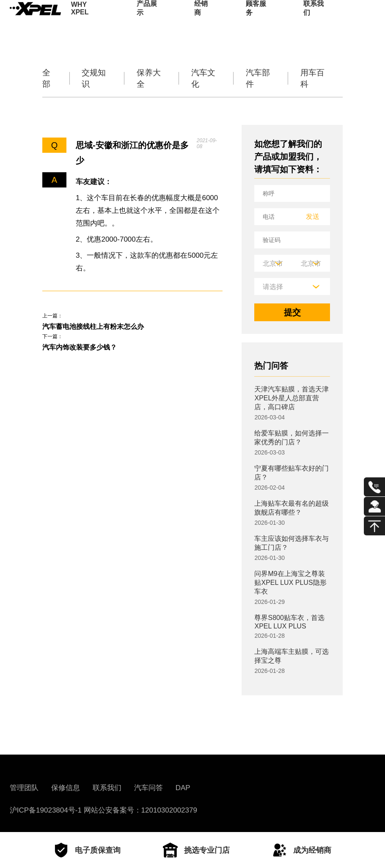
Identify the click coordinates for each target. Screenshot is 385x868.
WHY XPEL (80, 19)
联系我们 (313, 19)
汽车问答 (148, 788)
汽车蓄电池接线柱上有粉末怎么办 (106, 328)
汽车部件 (259, 78)
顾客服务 (256, 19)
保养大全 (150, 78)
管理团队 (24, 788)
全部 (47, 78)
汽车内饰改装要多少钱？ (89, 352)
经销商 (201, 19)
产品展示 (147, 19)
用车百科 (313, 78)
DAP (183, 788)
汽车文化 (204, 78)
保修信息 (66, 788)
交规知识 (95, 78)
